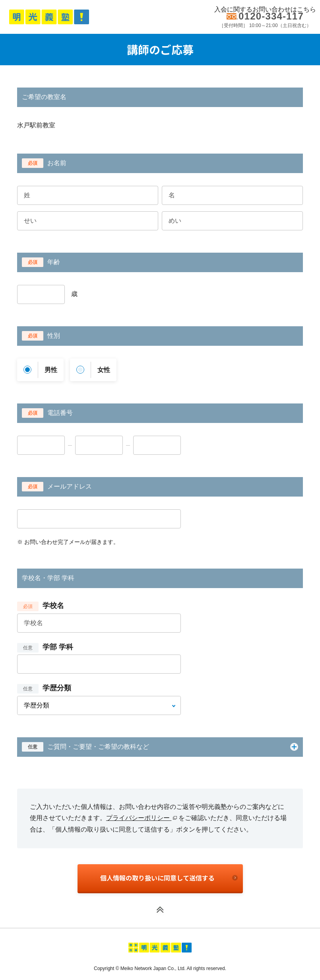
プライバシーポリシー (142, 818)
